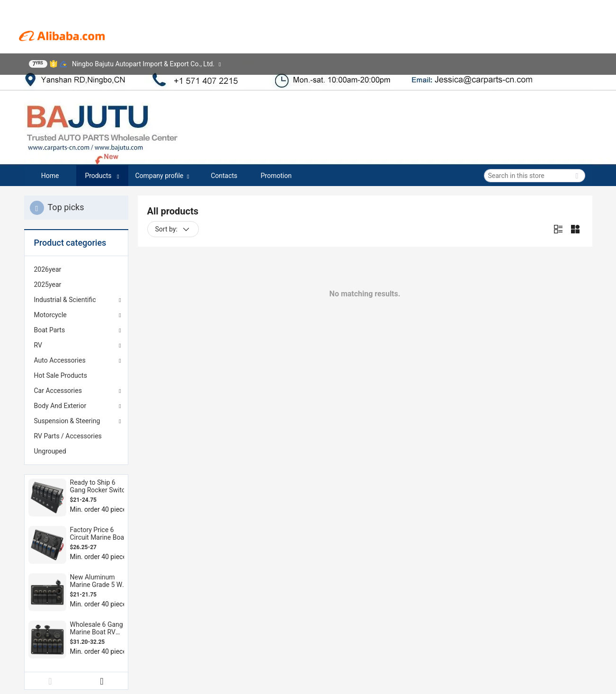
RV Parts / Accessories (68, 436)
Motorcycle (50, 315)
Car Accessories (58, 391)
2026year (48, 269)
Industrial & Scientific (65, 300)
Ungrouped (50, 451)
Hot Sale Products (61, 375)
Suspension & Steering (67, 421)
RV (38, 345)
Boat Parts (50, 330)
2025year (48, 285)
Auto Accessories (60, 360)
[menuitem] (76, 269)
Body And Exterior (60, 406)
